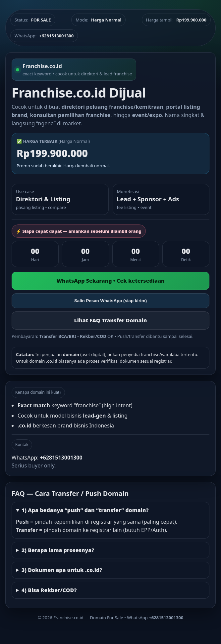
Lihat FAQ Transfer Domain (110, 320)
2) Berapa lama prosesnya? (58, 550)
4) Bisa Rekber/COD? (49, 590)
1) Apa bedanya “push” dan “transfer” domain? (85, 510)
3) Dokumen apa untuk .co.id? (62, 570)
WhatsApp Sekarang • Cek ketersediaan (110, 281)
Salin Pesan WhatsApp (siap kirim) (110, 301)
